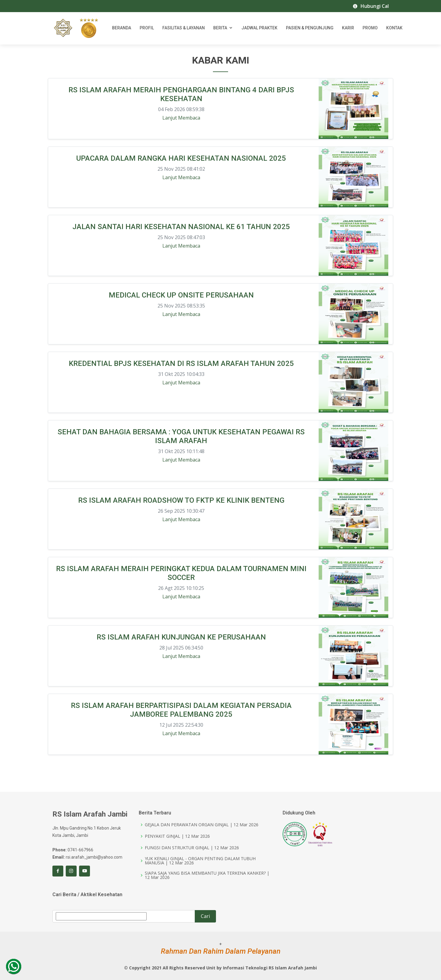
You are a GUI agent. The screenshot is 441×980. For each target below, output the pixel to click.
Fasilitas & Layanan (184, 29)
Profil (147, 29)
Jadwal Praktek (259, 29)
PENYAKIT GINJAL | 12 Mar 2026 (177, 836)
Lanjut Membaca (181, 118)
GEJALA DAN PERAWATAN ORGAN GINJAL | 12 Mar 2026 (202, 825)
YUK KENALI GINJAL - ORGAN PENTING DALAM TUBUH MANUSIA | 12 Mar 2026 (200, 861)
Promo (370, 29)
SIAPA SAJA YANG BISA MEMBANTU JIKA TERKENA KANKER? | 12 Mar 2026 (207, 875)
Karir (348, 29)
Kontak (394, 29)
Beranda (122, 29)
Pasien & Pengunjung (310, 29)
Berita (220, 29)
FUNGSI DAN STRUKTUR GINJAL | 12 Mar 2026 (192, 848)
